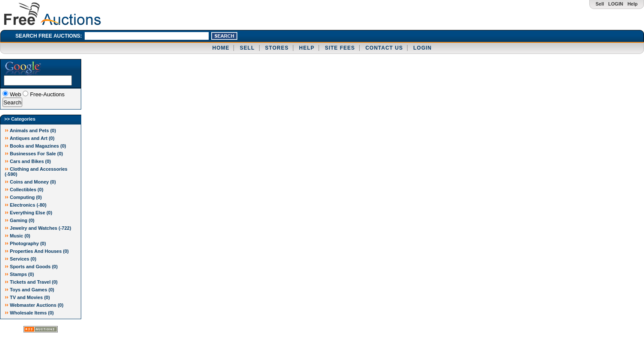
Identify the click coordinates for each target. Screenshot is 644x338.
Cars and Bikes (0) (28, 161)
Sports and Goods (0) (31, 267)
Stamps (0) (19, 274)
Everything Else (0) (28, 213)
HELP (307, 48)
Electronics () (26, 205)
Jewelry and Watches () (38, 228)
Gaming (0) (20, 220)
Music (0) (18, 236)
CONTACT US (384, 48)
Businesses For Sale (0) (34, 154)
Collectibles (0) (24, 190)
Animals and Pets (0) (30, 130)
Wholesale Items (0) (29, 313)
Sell (600, 4)
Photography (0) (25, 243)
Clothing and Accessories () (36, 172)
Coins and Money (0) (30, 182)
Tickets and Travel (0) (31, 282)
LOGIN (616, 4)
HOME (221, 48)
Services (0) (21, 259)
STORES (277, 48)
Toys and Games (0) (30, 290)
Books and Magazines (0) (35, 146)
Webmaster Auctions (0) (34, 305)
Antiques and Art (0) (30, 138)
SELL (247, 48)
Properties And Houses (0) (37, 251)
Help (632, 4)
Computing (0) (23, 197)
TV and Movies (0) (27, 297)
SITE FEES (340, 48)
